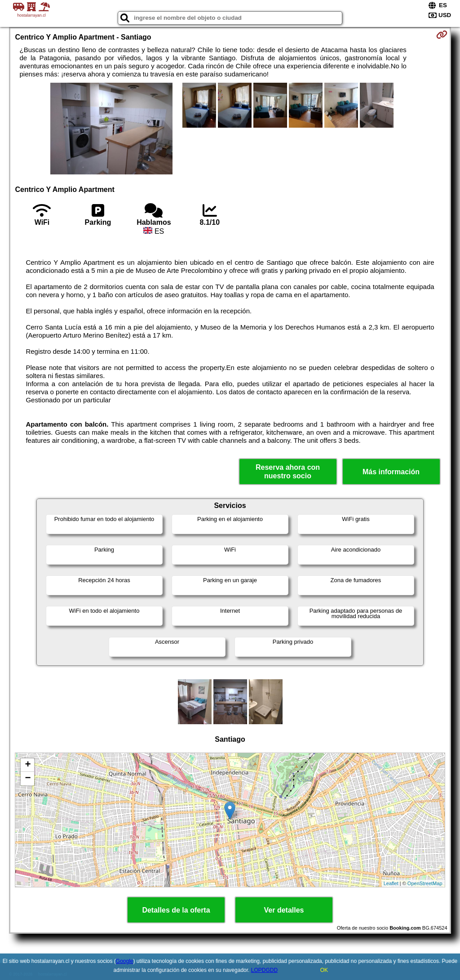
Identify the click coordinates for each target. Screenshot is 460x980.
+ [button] (28, 765)
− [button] (28, 779)
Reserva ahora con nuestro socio (288, 472)
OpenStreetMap (425, 883)
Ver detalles (284, 910)
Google (125, 961)
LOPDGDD (264, 970)
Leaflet (391, 883)
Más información (391, 472)
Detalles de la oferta (176, 910)
